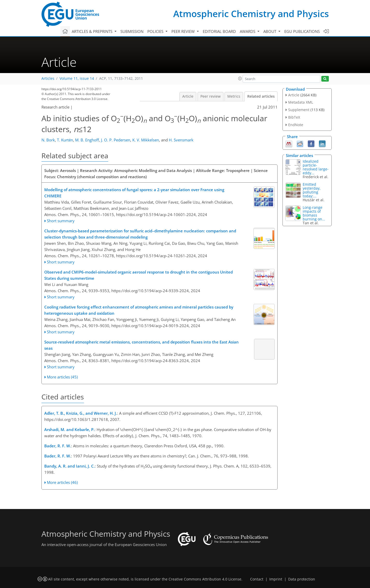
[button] (240, 78)
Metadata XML (301, 102)
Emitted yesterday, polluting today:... (312, 190)
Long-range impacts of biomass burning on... (314, 213)
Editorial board (219, 31)
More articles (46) (62, 482)
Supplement (299, 110)
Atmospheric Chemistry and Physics (251, 14)
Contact (257, 579)
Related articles (261, 96)
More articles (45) (62, 377)
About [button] (270, 31)
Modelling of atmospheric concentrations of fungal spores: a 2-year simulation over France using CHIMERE (134, 193)
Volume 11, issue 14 (77, 78)
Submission (132, 31)
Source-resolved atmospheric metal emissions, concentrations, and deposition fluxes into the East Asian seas (142, 345)
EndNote (296, 125)
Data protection (302, 579)
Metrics (234, 96)
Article (188, 96)
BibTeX (294, 117)
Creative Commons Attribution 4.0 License (205, 579)
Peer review (211, 96)
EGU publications (302, 31)
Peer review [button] (184, 31)
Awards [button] (248, 31)
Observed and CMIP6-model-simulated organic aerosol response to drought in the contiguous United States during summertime (139, 275)
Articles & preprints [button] (93, 31)
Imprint (276, 579)
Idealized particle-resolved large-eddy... (316, 167)
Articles (48, 78)
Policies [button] (156, 31)
